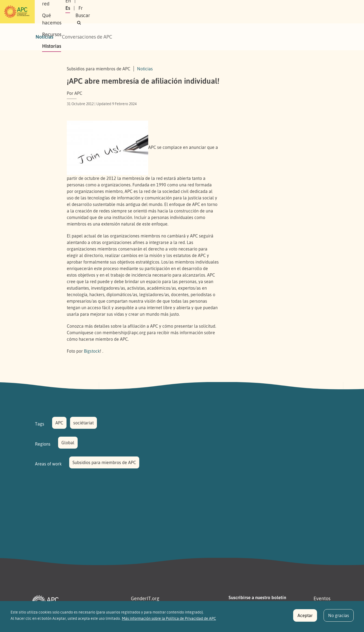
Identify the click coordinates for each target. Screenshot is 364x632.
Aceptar (305, 618)
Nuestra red (113, 12)
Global (68, 443)
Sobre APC (81, 12)
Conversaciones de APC (87, 37)
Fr (286, 12)
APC (59, 423)
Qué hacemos (148, 12)
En (259, 12)
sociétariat (83, 423)
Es (273, 12)
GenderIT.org (145, 598)
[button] (319, 12)
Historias (208, 12)
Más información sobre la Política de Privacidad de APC (169, 621)
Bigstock (92, 351)
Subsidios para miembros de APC (104, 462)
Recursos (181, 12)
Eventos (322, 598)
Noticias (44, 37)
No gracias (339, 618)
